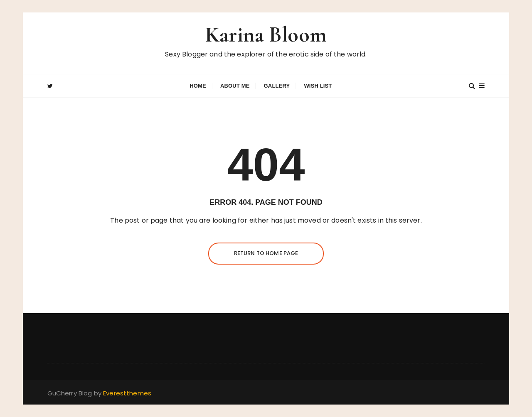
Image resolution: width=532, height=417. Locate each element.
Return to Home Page (266, 253)
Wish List (318, 86)
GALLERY (277, 86)
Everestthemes (127, 393)
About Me (235, 86)
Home (198, 86)
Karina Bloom (266, 35)
